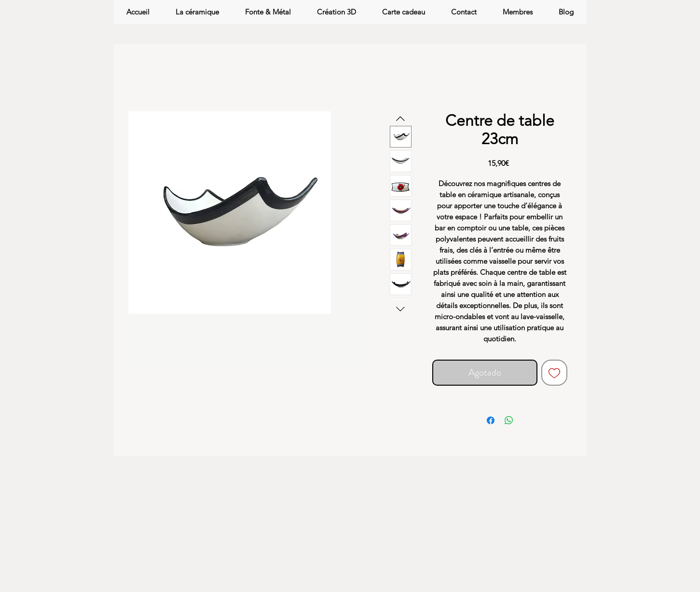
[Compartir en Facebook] (491, 420)
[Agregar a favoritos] (554, 373)
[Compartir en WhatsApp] (509, 420)
